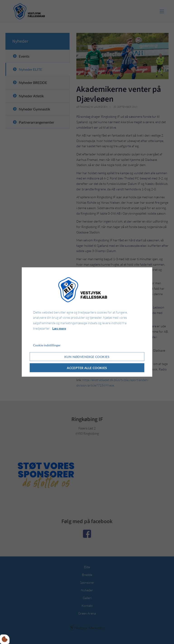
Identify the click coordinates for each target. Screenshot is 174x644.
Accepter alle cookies (87, 368)
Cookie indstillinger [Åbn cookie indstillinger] (47, 345)
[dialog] (87, 322)
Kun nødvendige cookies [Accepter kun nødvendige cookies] (87, 357)
